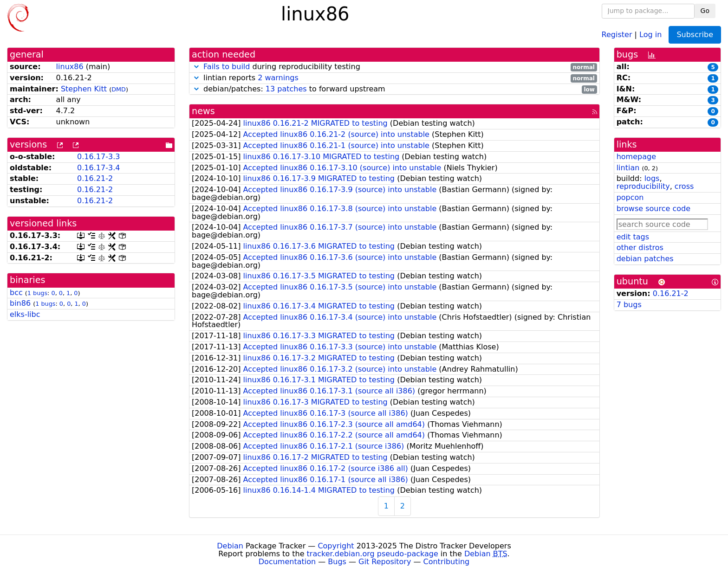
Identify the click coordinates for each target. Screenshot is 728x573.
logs (652, 178)
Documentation (287, 562)
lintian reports (394, 78)
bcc (16, 293)
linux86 (70, 67)
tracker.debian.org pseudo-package (373, 554)
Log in (650, 34)
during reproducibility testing (394, 67)
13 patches (286, 89)
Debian (230, 546)
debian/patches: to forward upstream (394, 89)
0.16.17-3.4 (98, 168)
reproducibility (643, 186)
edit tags (633, 237)
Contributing (447, 562)
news (203, 111)
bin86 (20, 303)
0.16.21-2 (95, 178)
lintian (628, 168)
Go (705, 11)
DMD (119, 89)
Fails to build (227, 67)
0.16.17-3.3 (98, 157)
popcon (630, 197)
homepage (636, 157)
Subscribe (695, 35)
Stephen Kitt (84, 89)
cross (684, 186)
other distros (640, 248)
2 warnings (278, 78)
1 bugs (37, 293)
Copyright (336, 546)
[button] (196, 67)
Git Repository (385, 562)
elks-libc (25, 314)
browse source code (653, 209)
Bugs (337, 562)
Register (617, 34)
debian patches (645, 259)
